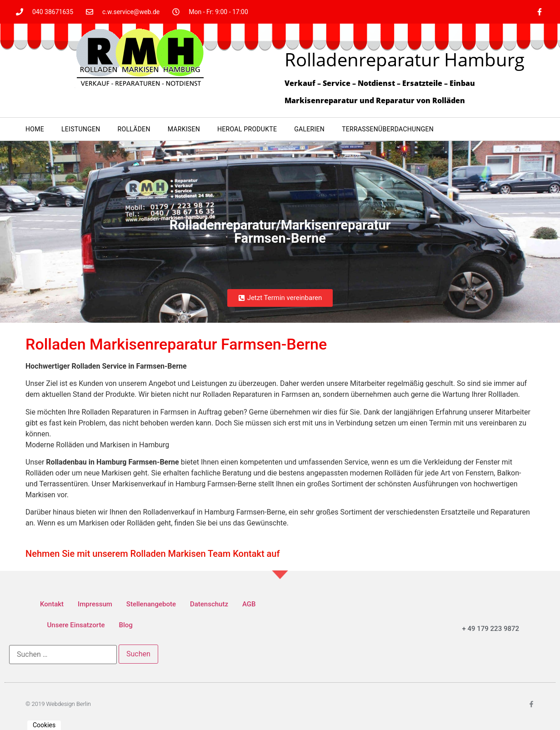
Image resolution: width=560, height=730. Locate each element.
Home (35, 129)
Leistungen (81, 129)
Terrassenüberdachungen (388, 129)
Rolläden (134, 129)
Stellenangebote (151, 604)
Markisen (184, 129)
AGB (249, 604)
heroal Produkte (247, 129)
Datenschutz (209, 604)
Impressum (95, 604)
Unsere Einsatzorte (76, 625)
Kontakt (52, 604)
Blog (125, 625)
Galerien (309, 129)
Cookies (44, 725)
